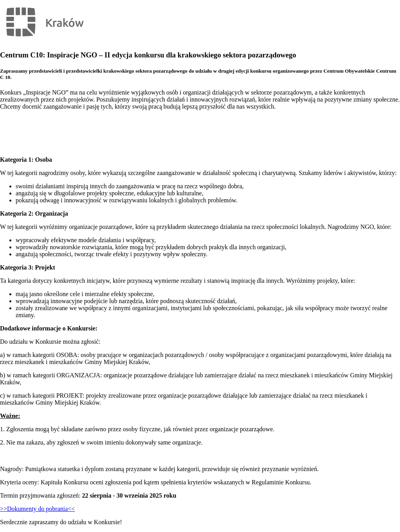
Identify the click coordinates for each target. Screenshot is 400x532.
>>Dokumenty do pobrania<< (37, 509)
